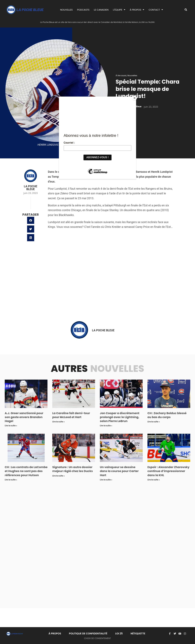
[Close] (135, 97)
